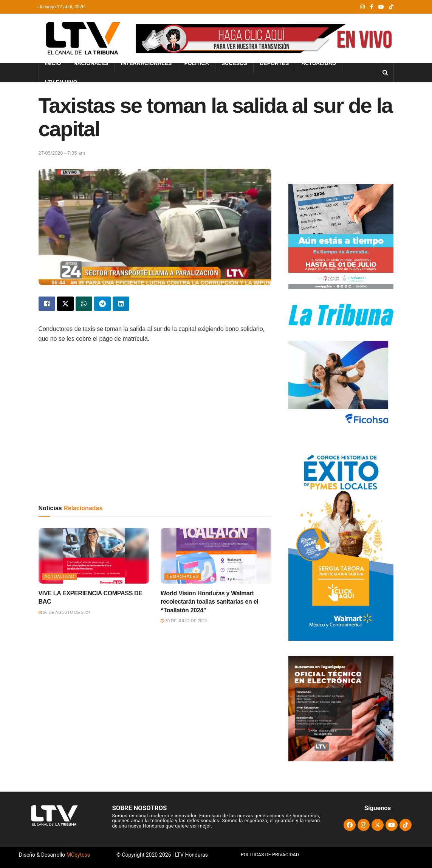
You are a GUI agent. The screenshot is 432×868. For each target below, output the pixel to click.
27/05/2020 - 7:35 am (62, 153)
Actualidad (319, 63)
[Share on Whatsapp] (84, 304)
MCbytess (78, 855)
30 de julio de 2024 (184, 621)
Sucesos (234, 63)
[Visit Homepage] (82, 39)
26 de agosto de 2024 (65, 612)
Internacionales (146, 63)
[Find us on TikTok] (391, 7)
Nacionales (91, 63)
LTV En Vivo (61, 82)
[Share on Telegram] (102, 304)
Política (196, 63)
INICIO (53, 63)
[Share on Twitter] (65, 304)
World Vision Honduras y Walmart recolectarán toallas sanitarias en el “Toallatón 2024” (210, 602)
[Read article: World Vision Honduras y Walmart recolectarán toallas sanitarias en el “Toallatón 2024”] (216, 556)
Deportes (274, 63)
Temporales (183, 576)
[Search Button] (385, 73)
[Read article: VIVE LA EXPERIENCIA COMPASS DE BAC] (94, 556)
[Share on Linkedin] (121, 304)
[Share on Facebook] (47, 304)
